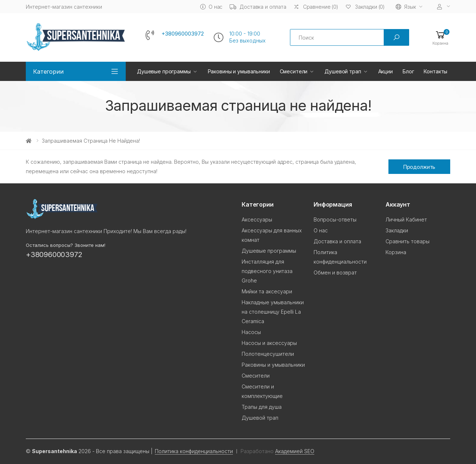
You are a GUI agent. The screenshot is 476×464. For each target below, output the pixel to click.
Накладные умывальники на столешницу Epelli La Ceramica (273, 312)
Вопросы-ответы (335, 219)
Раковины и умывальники (239, 71)
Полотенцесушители (268, 354)
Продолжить (419, 167)
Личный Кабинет (406, 219)
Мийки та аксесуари (267, 291)
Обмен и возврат (335, 272)
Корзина (396, 252)
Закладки (397, 230)
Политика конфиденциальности (194, 451)
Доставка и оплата (258, 7)
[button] (440, 38)
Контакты (435, 71)
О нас (211, 7)
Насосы (251, 332)
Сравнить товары (408, 241)
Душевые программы (164, 71)
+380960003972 (183, 34)
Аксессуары (257, 219)
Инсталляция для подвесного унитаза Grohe (267, 271)
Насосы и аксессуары (269, 343)
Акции (386, 71)
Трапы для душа (262, 407)
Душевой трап (343, 71)
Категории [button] (48, 72)
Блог (408, 71)
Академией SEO (295, 451)
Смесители (294, 71)
